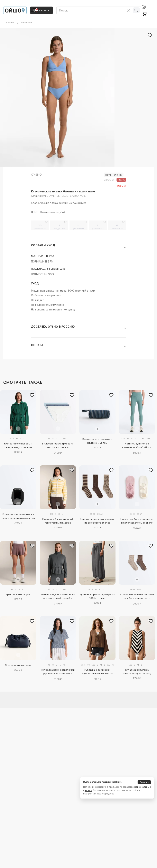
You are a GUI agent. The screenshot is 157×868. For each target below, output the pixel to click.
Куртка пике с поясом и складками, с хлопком (18, 445)
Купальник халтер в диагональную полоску (137, 672)
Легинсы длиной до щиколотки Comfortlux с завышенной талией (137, 446)
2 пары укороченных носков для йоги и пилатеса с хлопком (137, 597)
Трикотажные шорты (18, 594)
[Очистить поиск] (129, 10)
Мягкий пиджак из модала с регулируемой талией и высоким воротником (58, 597)
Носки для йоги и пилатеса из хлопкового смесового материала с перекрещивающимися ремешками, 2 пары (137, 521)
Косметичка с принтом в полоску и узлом (97, 441)
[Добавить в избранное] (32, 395)
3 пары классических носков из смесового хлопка (97, 521)
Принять (144, 782)
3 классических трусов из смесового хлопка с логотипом (58, 446)
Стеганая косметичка (18, 665)
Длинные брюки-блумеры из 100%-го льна (97, 596)
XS (40, 227)
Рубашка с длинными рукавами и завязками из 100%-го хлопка (97, 672)
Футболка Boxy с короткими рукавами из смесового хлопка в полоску (58, 672)
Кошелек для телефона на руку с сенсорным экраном (18, 516)
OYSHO (36, 175)
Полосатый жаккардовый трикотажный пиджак (58, 521)
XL (117, 227)
